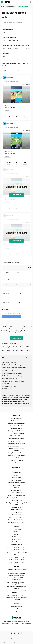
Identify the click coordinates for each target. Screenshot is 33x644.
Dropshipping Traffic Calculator (16, 431)
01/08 (17, 562)
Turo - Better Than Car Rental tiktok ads (10, 350)
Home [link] (2, 6)
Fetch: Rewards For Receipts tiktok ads (29, 347)
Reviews (17, 488)
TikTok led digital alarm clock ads (12, 389)
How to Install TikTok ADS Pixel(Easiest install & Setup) (17, 599)
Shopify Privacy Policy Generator (16, 444)
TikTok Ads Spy (16, 473)
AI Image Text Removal (17, 493)
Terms (15, 638)
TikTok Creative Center (17, 480)
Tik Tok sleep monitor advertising (12, 376)
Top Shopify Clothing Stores (16, 517)
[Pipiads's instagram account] (22, 634)
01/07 (22, 562)
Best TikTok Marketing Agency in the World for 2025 (16, 587)
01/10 (22, 560)
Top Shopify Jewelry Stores (17, 515)
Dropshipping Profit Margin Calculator (16, 441)
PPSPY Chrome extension (17, 461)
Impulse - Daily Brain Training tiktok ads (16, 347)
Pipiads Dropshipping (16, 500)
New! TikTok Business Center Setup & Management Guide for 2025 (16, 574)
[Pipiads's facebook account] (11, 634)
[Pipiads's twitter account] (15, 634)
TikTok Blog (16, 532)
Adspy (16, 470)
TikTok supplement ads (9, 386)
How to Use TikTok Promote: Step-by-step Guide (16, 583)
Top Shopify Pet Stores (16, 512)
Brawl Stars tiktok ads (16, 350)
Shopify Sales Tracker (17, 418)
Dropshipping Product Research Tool (16, 498)
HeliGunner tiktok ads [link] (23, 6)
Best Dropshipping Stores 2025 (16, 495)
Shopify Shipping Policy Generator (16, 455)
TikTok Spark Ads (16, 475)
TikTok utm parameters (17, 421)
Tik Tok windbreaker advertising (11, 365)
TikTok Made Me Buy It (16, 507)
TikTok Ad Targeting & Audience (16, 423)
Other (25, 552)
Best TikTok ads (16, 537)
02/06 (17, 557)
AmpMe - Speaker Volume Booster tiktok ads (23, 350)
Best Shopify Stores (16, 510)
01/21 (11, 560)
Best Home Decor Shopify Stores (16, 522)
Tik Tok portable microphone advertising (14, 368)
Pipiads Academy (16, 542)
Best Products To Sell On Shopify (17, 520)
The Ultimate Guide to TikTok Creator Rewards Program (16, 579)
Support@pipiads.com (16, 606)
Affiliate (16, 463)
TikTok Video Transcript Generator (16, 483)
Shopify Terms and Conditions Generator (16, 449)
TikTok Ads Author (17, 539)
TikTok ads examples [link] (11, 6)
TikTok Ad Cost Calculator (16, 436)
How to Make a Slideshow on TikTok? (16, 595)
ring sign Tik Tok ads (8, 370)
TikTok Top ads (16, 534)
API (17, 611)
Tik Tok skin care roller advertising (12, 373)
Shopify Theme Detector (16, 426)
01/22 (22, 557)
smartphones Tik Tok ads (9, 379)
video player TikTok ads (9, 362)
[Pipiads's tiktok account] (18, 634)
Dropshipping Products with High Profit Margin (16, 504)
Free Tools (16, 458)
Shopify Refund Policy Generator (17, 446)
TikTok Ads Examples (17, 529)
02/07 (11, 557)
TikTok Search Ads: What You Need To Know (16, 570)
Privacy (10, 638)
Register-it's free (16, 195)
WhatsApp (16, 609)
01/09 (11, 562)
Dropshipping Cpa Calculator (17, 433)
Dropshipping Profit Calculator (16, 438)
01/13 (17, 560)
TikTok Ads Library (16, 478)
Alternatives (17, 485)
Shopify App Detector (17, 428)
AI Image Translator (16, 490)
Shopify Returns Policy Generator (16, 453)
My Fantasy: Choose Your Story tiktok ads (4, 347)
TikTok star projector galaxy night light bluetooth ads (13, 382)
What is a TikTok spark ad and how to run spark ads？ (17, 592)
